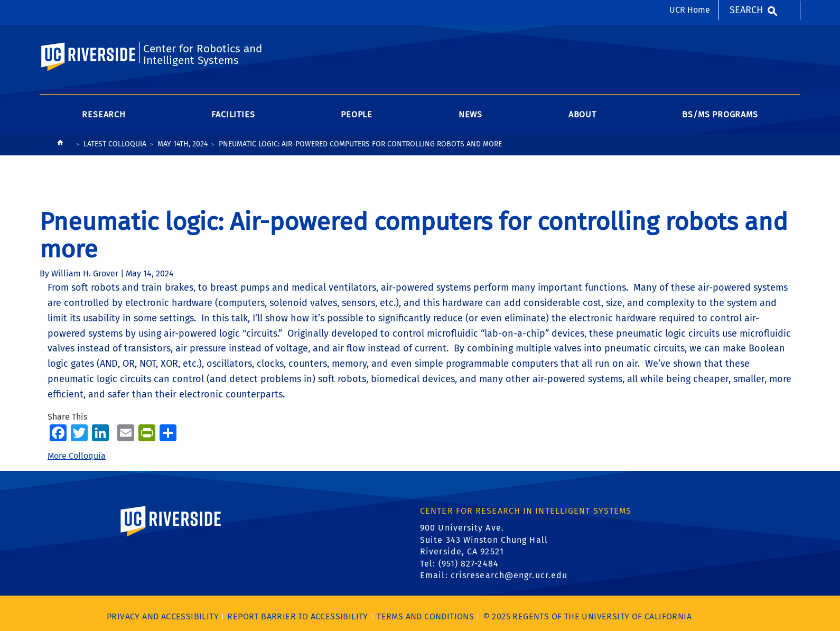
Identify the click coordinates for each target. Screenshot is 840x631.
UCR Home (690, 10)
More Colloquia (77, 456)
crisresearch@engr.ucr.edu (509, 575)
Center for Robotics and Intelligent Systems (203, 55)
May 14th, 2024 (183, 144)
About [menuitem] (582, 114)
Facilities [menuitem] (233, 114)
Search (746, 10)
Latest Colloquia (115, 144)
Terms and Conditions (425, 616)
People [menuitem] (357, 114)
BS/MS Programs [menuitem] (720, 114)
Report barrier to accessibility (297, 616)
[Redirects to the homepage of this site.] (60, 145)
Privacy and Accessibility (163, 616)
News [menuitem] (470, 114)
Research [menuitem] (104, 114)
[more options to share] (168, 433)
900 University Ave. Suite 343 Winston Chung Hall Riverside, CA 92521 (484, 540)
